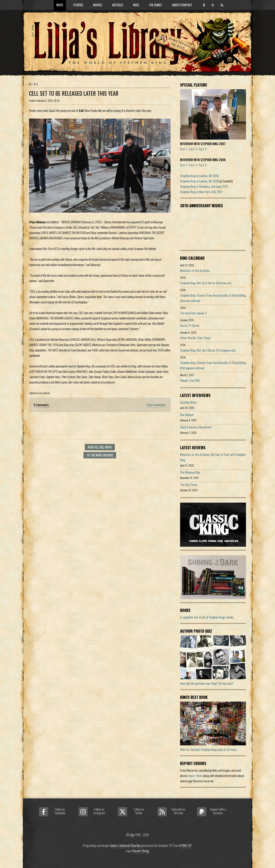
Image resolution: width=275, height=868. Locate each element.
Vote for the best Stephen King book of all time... (209, 750)
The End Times (189, 485)
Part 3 (203, 149)
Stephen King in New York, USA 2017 (201, 192)
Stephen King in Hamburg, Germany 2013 (204, 186)
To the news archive (100, 455)
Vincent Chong (141, 851)
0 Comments (41, 405)
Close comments (156, 405)
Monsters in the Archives (195, 271)
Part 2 (193, 149)
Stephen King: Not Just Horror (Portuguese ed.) (208, 350)
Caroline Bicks (188, 402)
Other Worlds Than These (195, 338)
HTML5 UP (186, 845)
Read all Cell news (100, 447)
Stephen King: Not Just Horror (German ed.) (206, 283)
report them (195, 776)
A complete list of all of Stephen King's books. (207, 617)
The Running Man (190, 472)
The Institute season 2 (193, 313)
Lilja (132, 835)
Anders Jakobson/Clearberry (126, 845)
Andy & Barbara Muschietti (196, 427)
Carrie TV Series (190, 325)
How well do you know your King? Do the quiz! (207, 683)
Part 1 (184, 149)
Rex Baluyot (187, 415)
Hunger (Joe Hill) (190, 380)
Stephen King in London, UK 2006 (200, 176)
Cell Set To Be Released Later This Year (74, 93)
